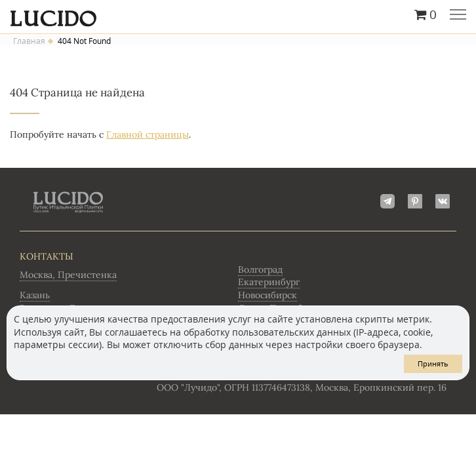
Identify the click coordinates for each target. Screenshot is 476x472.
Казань (35, 295)
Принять (433, 364)
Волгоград (260, 269)
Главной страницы (148, 134)
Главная (29, 41)
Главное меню (458, 16)
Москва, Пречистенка (68, 275)
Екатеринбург (269, 282)
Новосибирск (268, 295)
